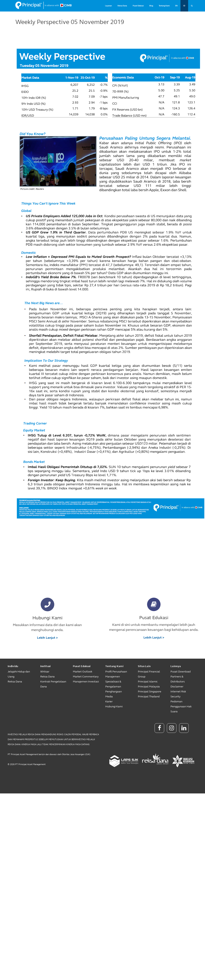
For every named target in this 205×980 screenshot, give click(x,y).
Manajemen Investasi (86, 682)
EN (176, 6)
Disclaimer (177, 687)
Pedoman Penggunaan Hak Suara (181, 706)
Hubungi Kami (114, 706)
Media (109, 697)
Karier (109, 701)
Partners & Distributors (178, 679)
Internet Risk (178, 692)
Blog (151, 6)
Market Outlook (83, 672)
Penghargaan (114, 692)
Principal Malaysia (149, 687)
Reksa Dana (122, 6)
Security (175, 697)
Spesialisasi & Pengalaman (113, 684)
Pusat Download (181, 672)
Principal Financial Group (149, 674)
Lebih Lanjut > (47, 638)
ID (184, 6)
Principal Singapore (150, 692)
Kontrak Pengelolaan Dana (53, 684)
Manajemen (113, 677)
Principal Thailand (149, 697)
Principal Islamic (148, 682)
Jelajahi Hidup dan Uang (19, 674)
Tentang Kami (164, 6)
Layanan (108, 6)
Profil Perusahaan (116, 672)
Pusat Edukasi (138, 6)
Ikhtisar (45, 672)
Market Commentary (86, 677)
